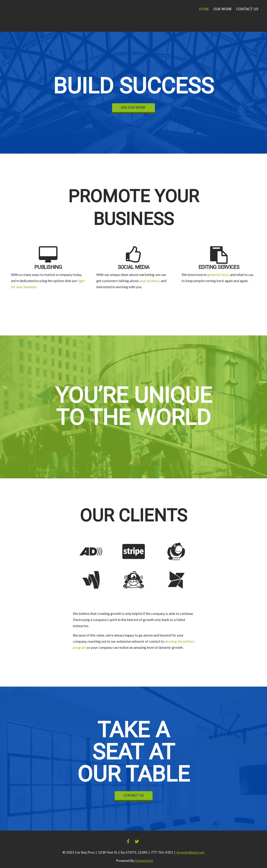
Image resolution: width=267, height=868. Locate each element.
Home (204, 9)
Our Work (223, 9)
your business (149, 281)
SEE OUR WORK (133, 108)
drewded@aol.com (191, 852)
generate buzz (218, 274)
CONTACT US (134, 796)
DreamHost (144, 860)
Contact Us (247, 9)
